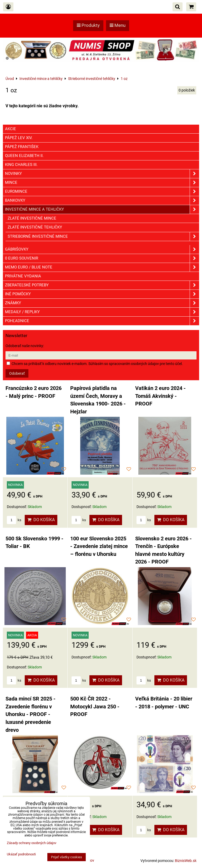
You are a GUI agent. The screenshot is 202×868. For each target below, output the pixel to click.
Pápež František (22, 147)
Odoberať (17, 373)
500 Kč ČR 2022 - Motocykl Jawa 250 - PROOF (95, 707)
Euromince (102, 192)
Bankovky (102, 200)
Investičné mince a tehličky (102, 209)
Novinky (102, 174)
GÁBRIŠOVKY (102, 249)
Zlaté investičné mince (32, 218)
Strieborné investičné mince (103, 237)
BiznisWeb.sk (186, 861)
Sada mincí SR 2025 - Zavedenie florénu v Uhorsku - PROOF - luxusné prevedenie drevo (31, 714)
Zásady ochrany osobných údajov (32, 843)
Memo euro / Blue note (102, 267)
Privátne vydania (23, 276)
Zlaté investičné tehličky (35, 227)
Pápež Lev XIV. (19, 138)
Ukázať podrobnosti (21, 854)
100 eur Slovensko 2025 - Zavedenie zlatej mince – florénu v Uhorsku (99, 546)
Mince (102, 183)
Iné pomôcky (102, 294)
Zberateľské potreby (102, 285)
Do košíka (41, 520)
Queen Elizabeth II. (24, 156)
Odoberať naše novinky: (25, 346)
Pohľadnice (102, 321)
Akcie (11, 129)
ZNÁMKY (102, 303)
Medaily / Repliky (102, 312)
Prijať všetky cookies (67, 857)
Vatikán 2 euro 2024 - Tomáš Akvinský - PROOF (160, 396)
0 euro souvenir (102, 258)
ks (14, 520)
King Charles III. (21, 165)
